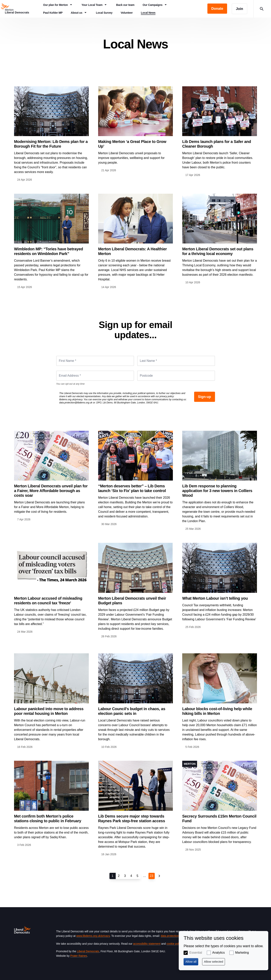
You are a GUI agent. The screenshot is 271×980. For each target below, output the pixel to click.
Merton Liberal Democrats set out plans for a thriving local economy (218, 251)
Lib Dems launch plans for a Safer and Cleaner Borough (217, 144)
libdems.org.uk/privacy (71, 399)
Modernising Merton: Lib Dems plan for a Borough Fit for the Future (51, 144)
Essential (196, 953)
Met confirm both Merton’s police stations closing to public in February (48, 819)
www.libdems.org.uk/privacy (93, 936)
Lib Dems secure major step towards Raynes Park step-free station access (132, 819)
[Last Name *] (176, 361)
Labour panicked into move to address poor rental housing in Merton (49, 711)
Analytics (219, 953)
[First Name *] (95, 361)
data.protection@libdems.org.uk (76, 403)
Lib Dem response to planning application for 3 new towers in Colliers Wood (217, 491)
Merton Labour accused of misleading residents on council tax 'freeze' (48, 601)
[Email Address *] (95, 376)
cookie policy (174, 944)
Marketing (242, 953)
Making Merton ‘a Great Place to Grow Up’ (132, 144)
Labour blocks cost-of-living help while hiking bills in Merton (217, 711)
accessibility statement (147, 944)
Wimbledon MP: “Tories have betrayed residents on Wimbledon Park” (48, 251)
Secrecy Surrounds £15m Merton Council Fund (219, 819)
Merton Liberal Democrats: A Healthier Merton (132, 251)
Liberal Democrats (88, 951)
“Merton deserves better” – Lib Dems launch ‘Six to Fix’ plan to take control (132, 488)
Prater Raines (79, 956)
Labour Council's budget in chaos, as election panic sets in (132, 711)
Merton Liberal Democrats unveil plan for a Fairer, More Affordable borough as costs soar (51, 491)
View (51, 134)
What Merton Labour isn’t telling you (215, 598)
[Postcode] (176, 376)
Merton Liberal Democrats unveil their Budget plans (132, 601)
